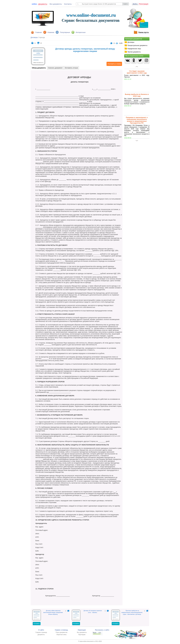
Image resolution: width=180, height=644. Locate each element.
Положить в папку (114, 64)
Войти (135, 4)
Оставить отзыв (71, 68)
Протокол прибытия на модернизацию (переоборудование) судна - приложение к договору (132, 612)
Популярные (65, 32)
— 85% (97, 633)
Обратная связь (61, 635)
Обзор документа (39, 68)
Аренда (42, 37)
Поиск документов (61, 632)
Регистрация (144, 4)
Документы (41, 635)
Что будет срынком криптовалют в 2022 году (137, 72)
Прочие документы (133, 52)
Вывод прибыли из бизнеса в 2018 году (137, 95)
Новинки (51, 32)
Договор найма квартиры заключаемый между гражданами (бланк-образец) (53, 612)
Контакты (68, 4)
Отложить (37, 624)
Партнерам (82, 635)
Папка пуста (143, 32)
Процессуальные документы (136, 45)
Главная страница (41, 632)
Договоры (129, 42)
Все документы (56, 4)
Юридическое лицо (133, 49)
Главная (39, 32)
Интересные (81, 32)
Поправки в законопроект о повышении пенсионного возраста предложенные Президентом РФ (137, 120)
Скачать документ (55, 68)
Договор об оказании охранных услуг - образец (93, 612)
